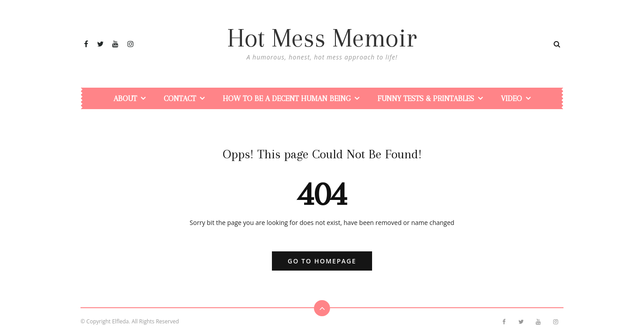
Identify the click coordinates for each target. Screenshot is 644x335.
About (125, 98)
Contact (180, 98)
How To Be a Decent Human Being (287, 98)
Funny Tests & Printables (426, 98)
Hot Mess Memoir (322, 38)
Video (511, 98)
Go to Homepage (322, 261)
